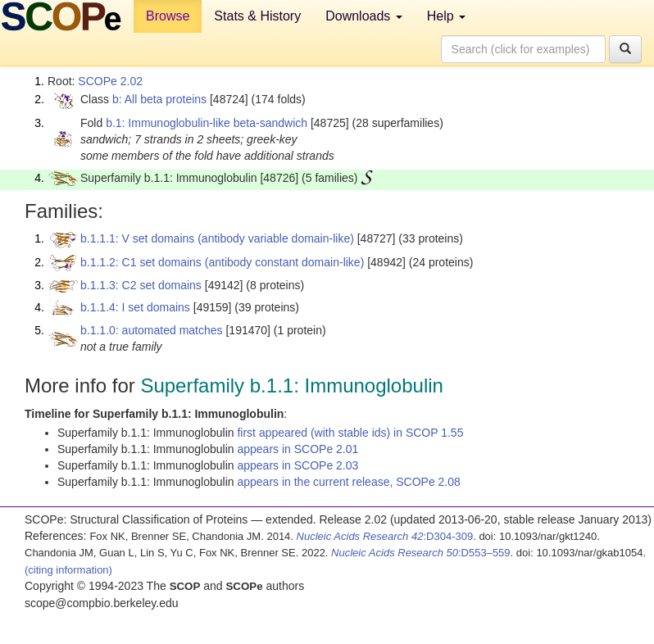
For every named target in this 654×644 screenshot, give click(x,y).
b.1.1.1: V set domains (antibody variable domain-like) (217, 238)
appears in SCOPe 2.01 (297, 449)
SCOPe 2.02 (110, 81)
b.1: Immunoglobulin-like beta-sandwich (207, 123)
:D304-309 (385, 536)
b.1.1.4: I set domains (135, 307)
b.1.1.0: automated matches (152, 330)
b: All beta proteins (159, 99)
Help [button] (446, 16)
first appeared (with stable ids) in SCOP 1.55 (350, 433)
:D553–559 (421, 553)
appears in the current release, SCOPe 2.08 (348, 482)
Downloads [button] (364, 16)
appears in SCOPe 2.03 (297, 465)
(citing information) (68, 570)
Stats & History (257, 16)
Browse (168, 16)
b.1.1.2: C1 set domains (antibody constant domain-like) (222, 262)
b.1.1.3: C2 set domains (141, 285)
